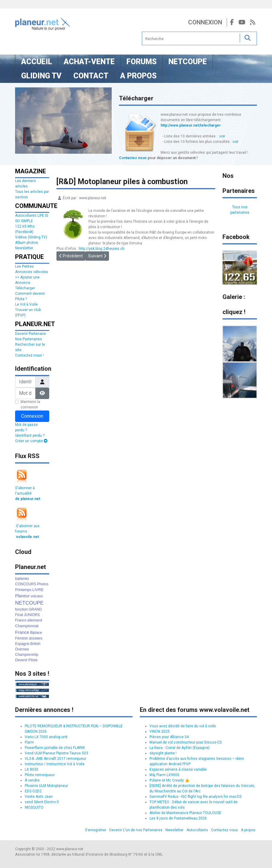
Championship (27, 655)
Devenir (21, 660)
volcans (37, 596)
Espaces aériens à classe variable (178, 769)
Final (19, 615)
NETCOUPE (29, 603)
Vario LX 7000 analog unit (46, 737)
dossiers (36, 638)
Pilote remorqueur (40, 775)
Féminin (22, 638)
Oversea (22, 649)
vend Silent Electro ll (42, 802)
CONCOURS (26, 584)
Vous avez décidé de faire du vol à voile (183, 726)
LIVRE (38, 590)
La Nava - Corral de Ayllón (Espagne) (179, 748)
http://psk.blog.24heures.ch (102, 249)
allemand (35, 620)
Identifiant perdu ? (30, 436)
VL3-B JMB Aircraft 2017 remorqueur (55, 759)
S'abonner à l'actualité (28, 493)
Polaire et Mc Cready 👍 (169, 780)
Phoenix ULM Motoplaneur (46, 786)
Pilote (33, 660)
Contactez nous (133, 158)
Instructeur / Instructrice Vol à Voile (55, 764)
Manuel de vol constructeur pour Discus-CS (186, 742)
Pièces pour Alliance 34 (169, 737)
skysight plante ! (163, 753)
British (35, 644)
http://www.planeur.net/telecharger (191, 125)
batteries (22, 579)
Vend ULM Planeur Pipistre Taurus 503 (56, 753)
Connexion (205, 22)
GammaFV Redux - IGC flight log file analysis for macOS (195, 797)
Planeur (22, 596)
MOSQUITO (34, 807)
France (22, 632)
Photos (43, 584)
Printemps (23, 590)
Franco (21, 620)
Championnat (27, 626)
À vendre (32, 780)
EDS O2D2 (33, 791)
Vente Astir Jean (39, 797)
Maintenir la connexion (30, 404)
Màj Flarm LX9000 (164, 775)
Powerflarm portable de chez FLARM (55, 748)
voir (222, 136)
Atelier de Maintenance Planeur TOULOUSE (185, 813)
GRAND (35, 609)
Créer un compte (31, 441)
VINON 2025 (160, 731)
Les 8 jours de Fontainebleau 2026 (178, 818)
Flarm (29, 742)
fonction (21, 609)
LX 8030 (32, 769)
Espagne (22, 644)
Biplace (36, 633)
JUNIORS (32, 615)
